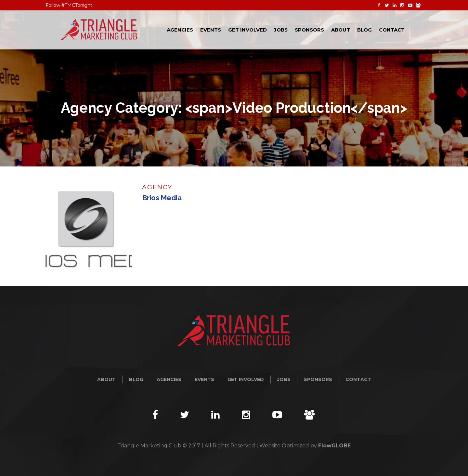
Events (204, 379)
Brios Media (162, 198)
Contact (358, 379)
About (106, 379)
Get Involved (246, 379)
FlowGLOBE (334, 446)
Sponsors (318, 379)
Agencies (169, 379)
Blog (136, 379)
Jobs (284, 379)
